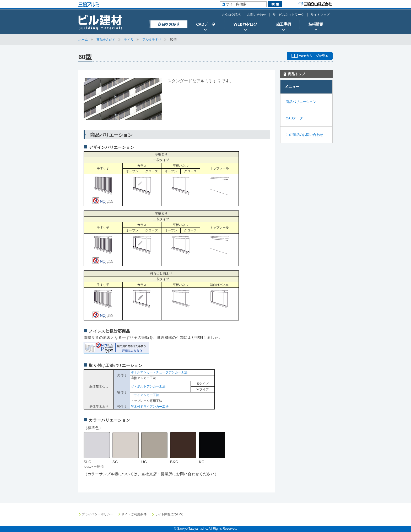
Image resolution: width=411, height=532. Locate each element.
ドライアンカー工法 (145, 395)
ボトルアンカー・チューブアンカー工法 (159, 372)
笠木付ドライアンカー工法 (150, 407)
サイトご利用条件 (134, 514)
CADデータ (206, 25)
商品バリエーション (301, 102)
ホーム (83, 40)
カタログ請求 (231, 15)
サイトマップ (320, 15)
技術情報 (316, 25)
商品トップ (297, 74)
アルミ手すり (152, 40)
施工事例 (283, 25)
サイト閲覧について (169, 514)
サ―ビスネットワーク (288, 15)
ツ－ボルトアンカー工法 (148, 386)
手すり (129, 40)
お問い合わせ (257, 15)
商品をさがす (169, 25)
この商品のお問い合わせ (304, 135)
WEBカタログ (246, 25)
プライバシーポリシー (98, 514)
